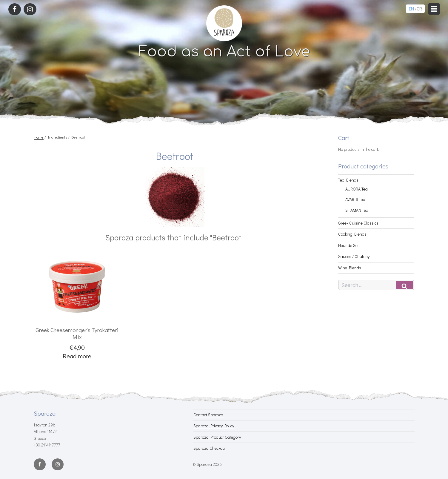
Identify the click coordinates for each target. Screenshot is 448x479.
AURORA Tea (357, 189)
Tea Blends (348, 180)
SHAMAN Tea (357, 210)
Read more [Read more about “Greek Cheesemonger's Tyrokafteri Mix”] (77, 356)
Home (39, 137)
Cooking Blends (352, 234)
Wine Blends (350, 268)
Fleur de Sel (348, 245)
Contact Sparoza (208, 415)
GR (419, 9)
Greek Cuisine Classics (358, 223)
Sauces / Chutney (354, 256)
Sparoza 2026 (209, 464)
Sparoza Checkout (210, 448)
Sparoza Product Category (217, 437)
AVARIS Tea (355, 199)
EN (411, 9)
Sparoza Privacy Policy (214, 426)
